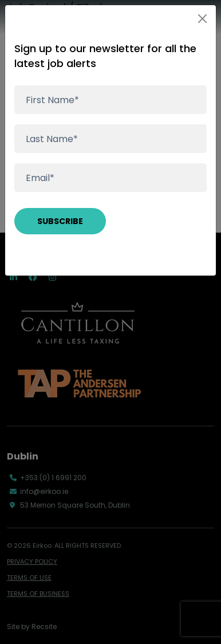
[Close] (202, 19)
